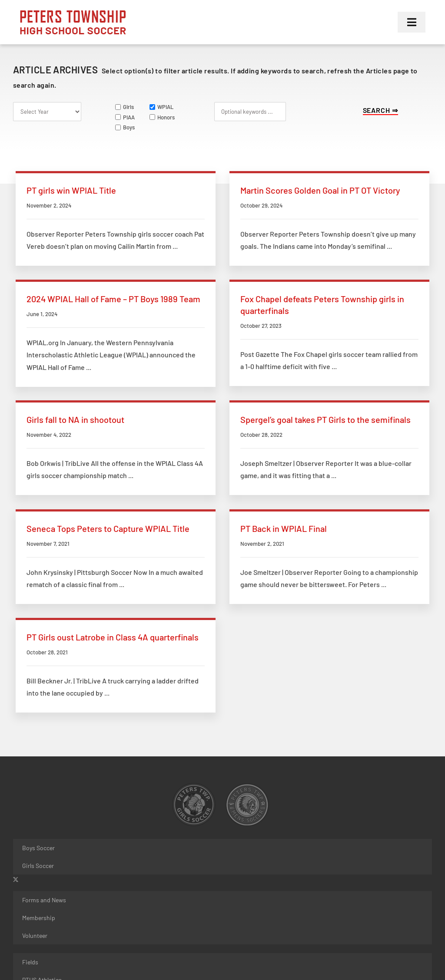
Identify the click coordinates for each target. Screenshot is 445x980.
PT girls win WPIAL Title (71, 190)
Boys (125, 127)
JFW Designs (148, 938)
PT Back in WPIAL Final (212, 492)
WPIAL (161, 107)
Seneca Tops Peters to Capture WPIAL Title (108, 492)
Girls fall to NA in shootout (218, 348)
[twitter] (16, 760)
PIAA (125, 117)
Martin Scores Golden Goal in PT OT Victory (249, 190)
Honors (162, 117)
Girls (125, 107)
